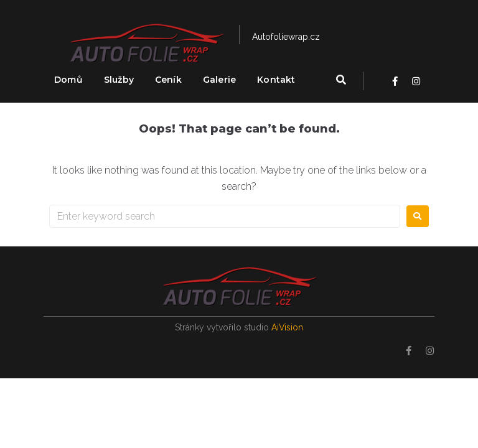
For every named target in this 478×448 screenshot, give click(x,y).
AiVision (288, 327)
